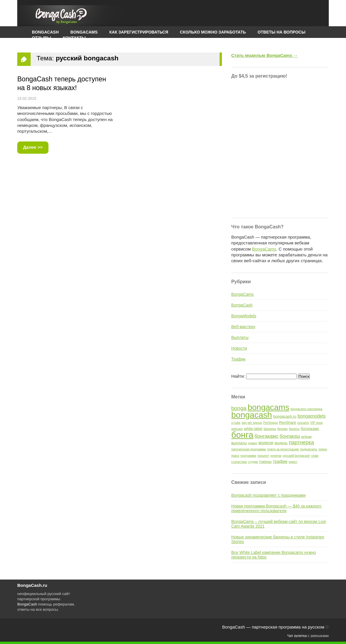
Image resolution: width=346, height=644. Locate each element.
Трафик (238, 359)
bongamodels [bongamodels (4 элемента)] (312, 416)
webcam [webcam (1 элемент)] (237, 429)
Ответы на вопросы (281, 32)
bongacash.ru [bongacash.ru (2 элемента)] (285, 416)
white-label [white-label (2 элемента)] (253, 429)
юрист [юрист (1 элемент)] (293, 462)
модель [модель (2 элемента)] (281, 443)
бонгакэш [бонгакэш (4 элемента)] (290, 436)
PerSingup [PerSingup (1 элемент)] (271, 423)
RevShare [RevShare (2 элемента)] (288, 422)
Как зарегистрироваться (139, 32)
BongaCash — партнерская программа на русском (273, 627)
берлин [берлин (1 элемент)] (283, 429)
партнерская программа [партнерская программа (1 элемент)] (249, 449)
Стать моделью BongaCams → (265, 55)
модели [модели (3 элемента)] (266, 443)
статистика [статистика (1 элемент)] (239, 462)
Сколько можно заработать (213, 32)
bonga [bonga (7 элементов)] (239, 408)
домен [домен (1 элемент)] (253, 443)
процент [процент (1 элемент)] (263, 456)
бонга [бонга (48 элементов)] (242, 435)
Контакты (74, 38)
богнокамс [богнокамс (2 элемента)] (310, 429)
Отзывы (41, 38)
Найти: (238, 376)
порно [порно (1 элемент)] (323, 449)
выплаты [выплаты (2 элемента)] (239, 443)
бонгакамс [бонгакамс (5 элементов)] (267, 436)
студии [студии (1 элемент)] (253, 462)
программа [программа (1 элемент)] (248, 456)
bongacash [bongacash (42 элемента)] (252, 415)
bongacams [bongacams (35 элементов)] (268, 407)
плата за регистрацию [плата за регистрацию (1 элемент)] (283, 449)
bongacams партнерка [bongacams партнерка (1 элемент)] (306, 409)
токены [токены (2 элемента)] (265, 462)
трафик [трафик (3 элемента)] (280, 461)
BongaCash (242, 305)
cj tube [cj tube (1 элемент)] (236, 423)
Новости (239, 348)
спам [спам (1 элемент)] (315, 456)
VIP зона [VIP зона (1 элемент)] (316, 423)
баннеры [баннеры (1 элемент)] (270, 429)
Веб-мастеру (243, 327)
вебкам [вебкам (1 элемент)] (307, 437)
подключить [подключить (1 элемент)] (309, 449)
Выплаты (240, 337)
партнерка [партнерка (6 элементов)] (301, 442)
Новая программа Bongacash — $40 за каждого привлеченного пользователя (276, 508)
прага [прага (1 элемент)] (235, 456)
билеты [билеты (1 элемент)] (294, 429)
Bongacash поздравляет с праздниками (268, 495)
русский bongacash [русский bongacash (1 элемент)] (296, 456)
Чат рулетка (297, 636)
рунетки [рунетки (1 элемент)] (276, 456)
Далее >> (33, 147)
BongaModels (244, 316)
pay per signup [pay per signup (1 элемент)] (252, 423)
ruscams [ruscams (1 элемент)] (303, 423)
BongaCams (264, 249)
